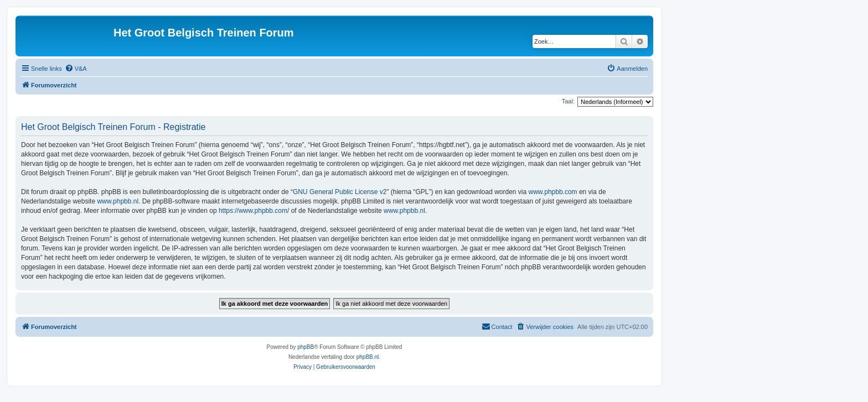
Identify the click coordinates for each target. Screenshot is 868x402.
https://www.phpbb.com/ (254, 211)
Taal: (568, 101)
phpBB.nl (368, 357)
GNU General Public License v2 (340, 192)
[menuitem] (76, 69)
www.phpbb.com (553, 192)
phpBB (306, 347)
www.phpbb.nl (118, 201)
